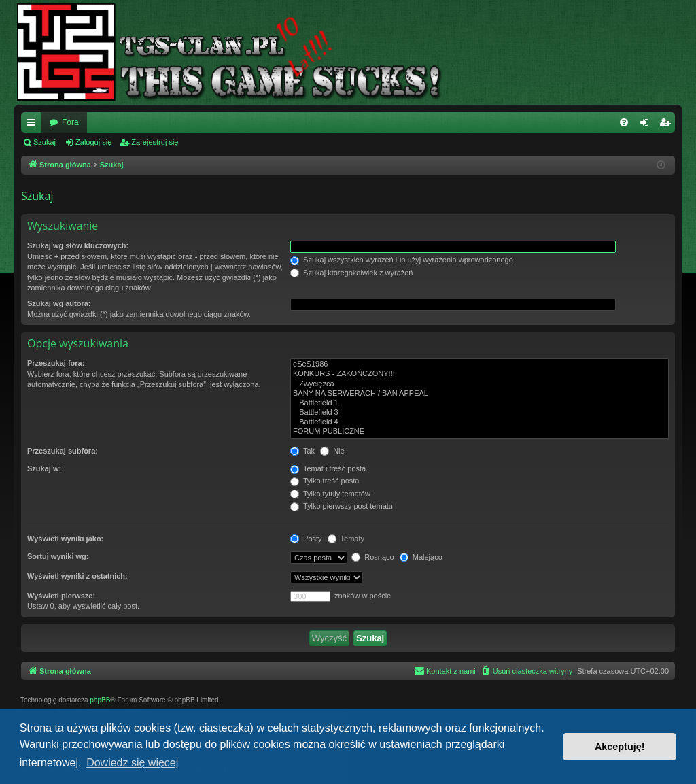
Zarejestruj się (155, 142)
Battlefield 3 (480, 413)
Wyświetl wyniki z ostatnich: (77, 576)
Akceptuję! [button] (620, 747)
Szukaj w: (44, 468)
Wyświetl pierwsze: (61, 596)
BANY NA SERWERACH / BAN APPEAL (480, 394)
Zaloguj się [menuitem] (647, 125)
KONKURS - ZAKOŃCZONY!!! (480, 374)
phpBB (100, 700)
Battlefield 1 (480, 403)
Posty (306, 539)
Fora (70, 122)
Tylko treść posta (325, 481)
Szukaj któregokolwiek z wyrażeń (351, 273)
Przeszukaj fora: (56, 363)
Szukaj (45, 142)
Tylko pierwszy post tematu (342, 506)
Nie (332, 451)
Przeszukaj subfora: (63, 451)
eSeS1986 (480, 364)
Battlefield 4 (480, 422)
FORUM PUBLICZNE (480, 432)
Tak (302, 451)
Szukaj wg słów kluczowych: (78, 245)
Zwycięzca (480, 384)
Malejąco (421, 557)
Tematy (346, 539)
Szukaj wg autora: (59, 303)
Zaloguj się (93, 142)
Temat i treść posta (328, 468)
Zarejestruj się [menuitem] (667, 125)
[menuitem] (624, 122)
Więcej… (34, 125)
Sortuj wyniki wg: (58, 556)
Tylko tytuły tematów (330, 494)
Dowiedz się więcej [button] (132, 763)
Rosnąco (372, 557)
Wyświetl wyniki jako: (65, 539)
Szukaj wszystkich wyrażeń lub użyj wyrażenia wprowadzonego (402, 260)
